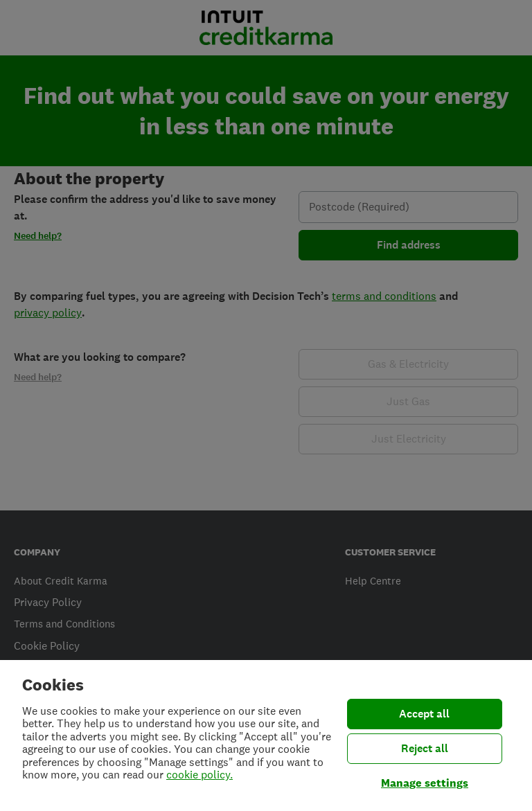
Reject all (425, 748)
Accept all (424, 714)
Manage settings (425, 783)
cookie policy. (199, 775)
